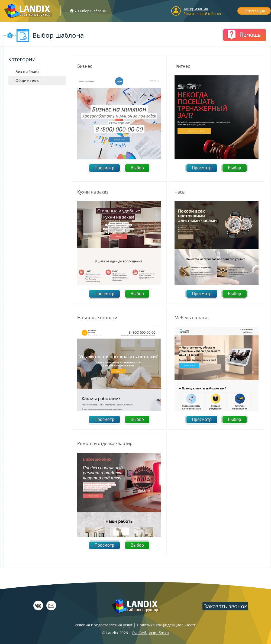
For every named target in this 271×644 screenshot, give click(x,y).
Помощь (250, 35)
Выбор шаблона (92, 11)
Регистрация (254, 11)
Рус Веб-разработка (151, 633)
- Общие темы (25, 80)
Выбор (137, 168)
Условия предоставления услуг (104, 625)
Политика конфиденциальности (167, 625)
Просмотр (104, 168)
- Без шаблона (25, 71)
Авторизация (196, 9)
